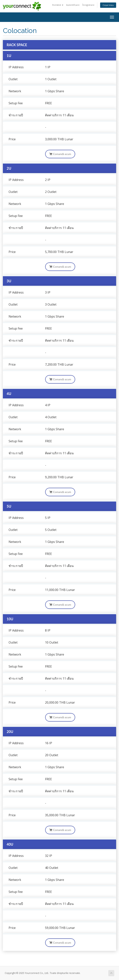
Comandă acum (60, 154)
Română (58, 5)
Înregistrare (88, 5)
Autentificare (73, 5)
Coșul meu (108, 5)
